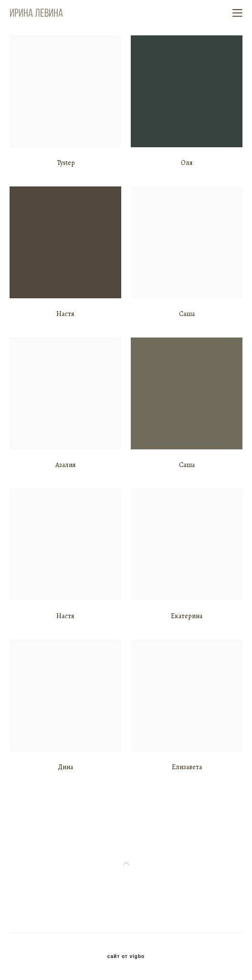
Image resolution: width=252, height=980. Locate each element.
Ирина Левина (36, 13)
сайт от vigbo (126, 957)
